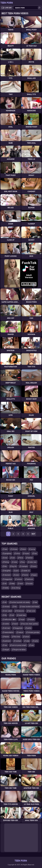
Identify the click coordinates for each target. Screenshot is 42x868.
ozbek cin (27, 571)
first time (17, 637)
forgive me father (20, 650)
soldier (7, 624)
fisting (7, 562)
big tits (14, 566)
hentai (26, 575)
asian (17, 575)
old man (7, 628)
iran (36, 553)
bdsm (24, 549)
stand (16, 624)
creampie (24, 566)
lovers (34, 566)
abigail (7, 650)
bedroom (30, 579)
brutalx (30, 583)
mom (21, 583)
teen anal (32, 611)
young (33, 549)
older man (33, 562)
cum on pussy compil (19, 645)
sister (15, 562)
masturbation (9, 632)
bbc (6, 566)
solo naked (8, 611)
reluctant (7, 575)
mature (21, 632)
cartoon (19, 579)
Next (33, 534)
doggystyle (8, 579)
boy (23, 562)
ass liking (17, 588)
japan (35, 575)
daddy (6, 588)
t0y (5, 615)
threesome (20, 611)
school (27, 637)
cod (13, 615)
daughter (8, 571)
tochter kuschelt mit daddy (21, 602)
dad (36, 602)
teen (6, 549)
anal (6, 558)
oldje (28, 641)
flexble (7, 637)
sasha (36, 641)
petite (29, 628)
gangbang (8, 553)
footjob (32, 619)
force (21, 558)
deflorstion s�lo (10, 619)
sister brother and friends (30, 607)
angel (23, 619)
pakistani (8, 641)
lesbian (30, 558)
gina (17, 571)
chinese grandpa (34, 632)
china (18, 553)
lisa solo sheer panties (30, 624)
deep (13, 583)
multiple (18, 641)
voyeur (27, 553)
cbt (5, 583)
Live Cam (8, 8)
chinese (15, 549)
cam (13, 558)
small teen (22, 615)
